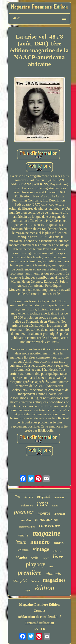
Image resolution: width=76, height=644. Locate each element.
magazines (54, 580)
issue (21, 542)
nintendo (53, 573)
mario (59, 543)
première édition (27, 527)
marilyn (26, 520)
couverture (49, 526)
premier (24, 512)
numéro (40, 542)
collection (57, 551)
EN (36, 629)
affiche (23, 535)
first (17, 497)
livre (58, 556)
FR (43, 629)
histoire (21, 558)
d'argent (60, 514)
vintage (41, 549)
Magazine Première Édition (40, 605)
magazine (47, 533)
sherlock (29, 497)
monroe (44, 513)
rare (43, 503)
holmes (35, 581)
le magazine (47, 519)
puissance (27, 505)
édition (45, 588)
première (29, 572)
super (46, 558)
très (51, 566)
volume (23, 550)
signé (55, 506)
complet (20, 580)
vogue (28, 590)
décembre (59, 498)
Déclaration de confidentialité (39, 617)
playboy (36, 564)
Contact (40, 611)
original (43, 496)
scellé (35, 558)
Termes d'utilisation (39, 623)
